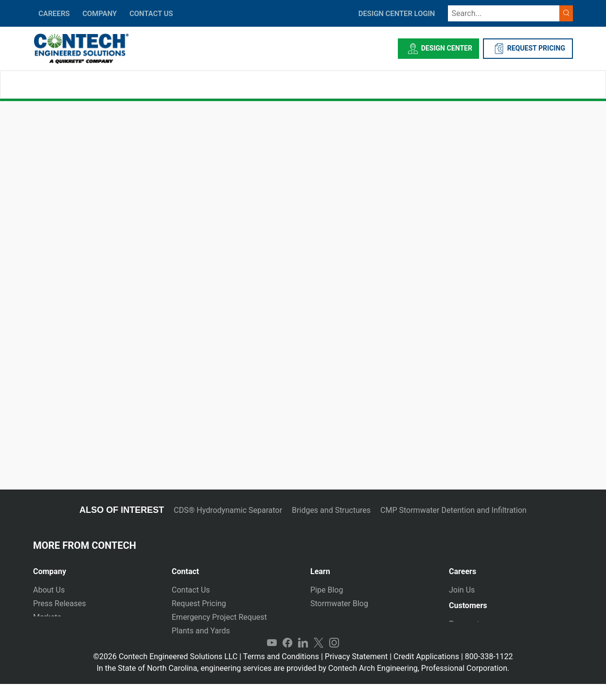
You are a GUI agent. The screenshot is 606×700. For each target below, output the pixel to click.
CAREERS (54, 14)
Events (45, 644)
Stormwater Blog (339, 604)
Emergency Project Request (219, 617)
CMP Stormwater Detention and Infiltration (454, 510)
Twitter (319, 659)
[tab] (95, 568)
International (194, 644)
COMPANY (99, 14)
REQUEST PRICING (528, 49)
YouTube (272, 659)
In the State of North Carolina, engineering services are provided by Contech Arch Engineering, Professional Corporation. (303, 684)
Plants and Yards (201, 631)
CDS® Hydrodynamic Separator (228, 510)
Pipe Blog (327, 590)
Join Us (462, 590)
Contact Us (191, 590)
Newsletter (52, 631)
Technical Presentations (352, 617)
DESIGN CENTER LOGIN (397, 14)
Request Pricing (199, 604)
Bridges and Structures (331, 510)
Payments (466, 628)
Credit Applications (426, 673)
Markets (47, 617)
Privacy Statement (356, 673)
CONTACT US (151, 14)
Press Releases (60, 604)
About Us (49, 590)
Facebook (287, 659)
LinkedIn (303, 659)
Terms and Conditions (281, 673)
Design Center (438, 49)
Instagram (334, 659)
